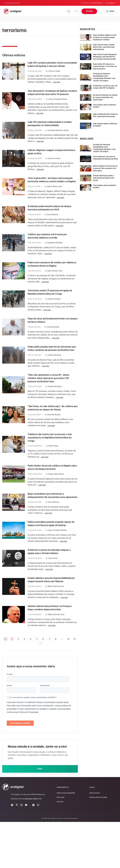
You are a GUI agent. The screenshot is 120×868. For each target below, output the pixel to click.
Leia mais (57, 85)
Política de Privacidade (98, 843)
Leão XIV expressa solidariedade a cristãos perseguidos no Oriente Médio (50, 132)
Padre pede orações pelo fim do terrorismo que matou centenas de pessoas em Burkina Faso (50, 366)
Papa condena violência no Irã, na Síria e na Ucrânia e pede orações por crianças (105, 37)
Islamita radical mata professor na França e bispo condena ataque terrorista (50, 649)
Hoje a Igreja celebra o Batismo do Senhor (103, 130)
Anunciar (60, 848)
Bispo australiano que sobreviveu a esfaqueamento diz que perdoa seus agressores (51, 523)
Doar (40, 814)
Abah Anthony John (54, 200)
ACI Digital (111, 3)
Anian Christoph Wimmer (58, 106)
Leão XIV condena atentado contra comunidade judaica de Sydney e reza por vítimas (52, 66)
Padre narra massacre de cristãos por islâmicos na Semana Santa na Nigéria (52, 277)
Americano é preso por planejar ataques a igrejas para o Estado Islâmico (48, 586)
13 (40, 688)
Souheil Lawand (54, 168)
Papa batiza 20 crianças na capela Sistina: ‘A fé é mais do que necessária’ (105, 69)
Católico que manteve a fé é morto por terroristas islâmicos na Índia (53, 249)
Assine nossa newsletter (66, 839)
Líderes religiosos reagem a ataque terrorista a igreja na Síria (50, 161)
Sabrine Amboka (54, 315)
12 (33, 688)
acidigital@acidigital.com (32, 845)
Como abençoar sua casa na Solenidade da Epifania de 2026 (105, 164)
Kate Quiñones (53, 228)
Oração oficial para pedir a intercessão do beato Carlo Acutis (105, 183)
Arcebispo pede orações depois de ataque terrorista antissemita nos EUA (52, 221)
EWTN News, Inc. (39, 840)
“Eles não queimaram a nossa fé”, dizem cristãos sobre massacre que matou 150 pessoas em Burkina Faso (51, 398)
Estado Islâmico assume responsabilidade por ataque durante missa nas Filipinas (52, 617)
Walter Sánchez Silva (56, 626)
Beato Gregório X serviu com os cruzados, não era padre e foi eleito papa (105, 173)
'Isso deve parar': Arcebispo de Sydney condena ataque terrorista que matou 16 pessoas (50, 97)
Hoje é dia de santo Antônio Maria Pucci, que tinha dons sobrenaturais (105, 47)
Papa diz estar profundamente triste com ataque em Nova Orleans (51, 337)
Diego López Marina (56, 500)
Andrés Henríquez (54, 375)
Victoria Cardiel (54, 74)
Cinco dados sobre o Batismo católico (102, 111)
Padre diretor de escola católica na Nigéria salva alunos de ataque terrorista (50, 492)
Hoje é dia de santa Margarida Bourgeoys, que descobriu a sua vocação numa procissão (105, 58)
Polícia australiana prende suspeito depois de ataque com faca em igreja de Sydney (52, 555)
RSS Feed (60, 843)
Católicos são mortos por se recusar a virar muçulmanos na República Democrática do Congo (52, 460)
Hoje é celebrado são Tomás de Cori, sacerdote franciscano (105, 121)
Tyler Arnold (53, 594)
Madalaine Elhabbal (55, 256)
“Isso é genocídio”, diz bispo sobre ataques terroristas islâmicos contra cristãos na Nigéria (51, 191)
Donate (89, 11)
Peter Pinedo (53, 469)
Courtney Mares (53, 343)
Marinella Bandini (54, 438)
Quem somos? (95, 839)
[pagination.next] (47, 688)
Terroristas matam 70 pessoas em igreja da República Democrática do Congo (51, 307)
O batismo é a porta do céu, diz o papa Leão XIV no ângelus (104, 90)
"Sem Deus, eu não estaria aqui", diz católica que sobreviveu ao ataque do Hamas (52, 429)
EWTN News (98, 3)
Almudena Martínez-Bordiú (58, 140)
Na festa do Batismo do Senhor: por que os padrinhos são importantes (103, 101)
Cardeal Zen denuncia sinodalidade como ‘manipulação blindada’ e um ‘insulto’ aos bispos (105, 79)
